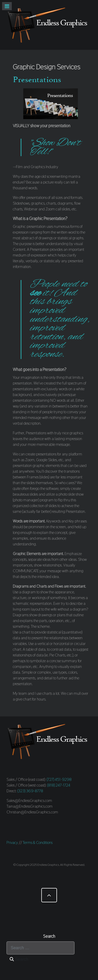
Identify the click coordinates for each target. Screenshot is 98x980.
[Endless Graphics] (49, 25)
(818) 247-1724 (59, 785)
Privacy (12, 842)
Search (19, 959)
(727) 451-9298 (59, 779)
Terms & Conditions (38, 842)
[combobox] (41, 948)
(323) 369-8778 (30, 791)
